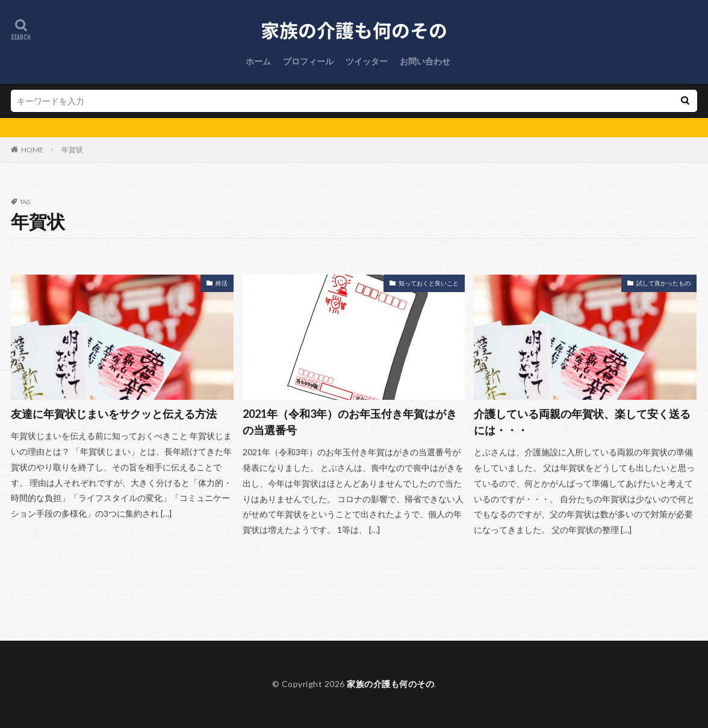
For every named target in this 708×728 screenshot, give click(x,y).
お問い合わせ (425, 61)
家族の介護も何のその (390, 684)
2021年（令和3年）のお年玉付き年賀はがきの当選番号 (350, 422)
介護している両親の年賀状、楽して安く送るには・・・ (582, 422)
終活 (222, 283)
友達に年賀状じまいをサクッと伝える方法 (114, 414)
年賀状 (72, 150)
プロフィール (308, 61)
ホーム (258, 61)
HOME (32, 150)
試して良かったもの (663, 283)
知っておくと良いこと (429, 283)
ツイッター (367, 61)
